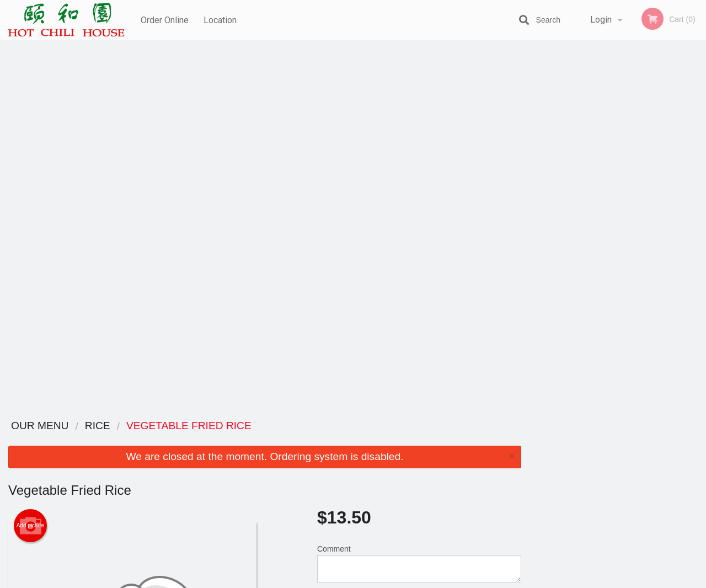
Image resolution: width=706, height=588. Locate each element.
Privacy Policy (429, 467)
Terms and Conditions (441, 454)
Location (221, 20)
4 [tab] (634, 222)
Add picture (31, 156)
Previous (538, 151)
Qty (348, 238)
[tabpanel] (618, 151)
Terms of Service (371, 580)
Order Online (165, 20)
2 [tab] (601, 222)
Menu (324, 440)
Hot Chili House (124, 426)
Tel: (528, 467)
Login (601, 20)
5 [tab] (651, 222)
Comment (419, 194)
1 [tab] (585, 222)
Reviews (420, 440)
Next (698, 151)
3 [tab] (618, 222)
